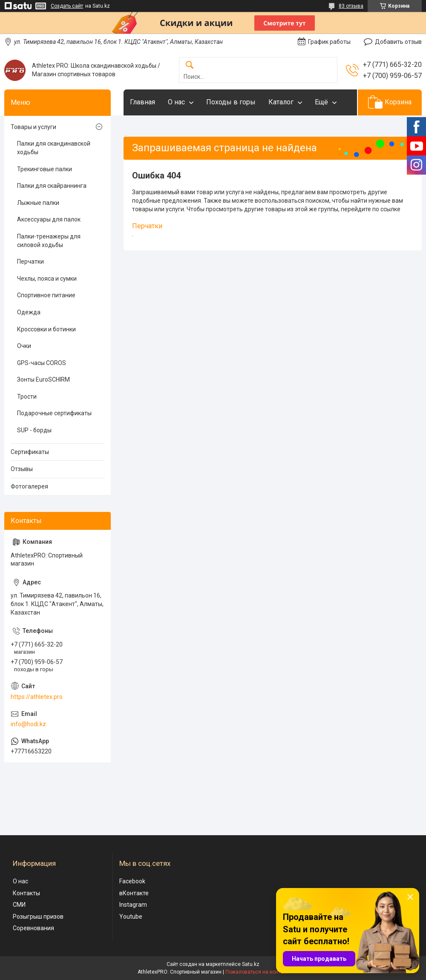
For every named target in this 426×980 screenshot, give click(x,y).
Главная (142, 102)
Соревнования (33, 928)
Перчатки (147, 226)
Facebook (132, 881)
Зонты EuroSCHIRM (43, 379)
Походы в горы (231, 102)
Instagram (133, 905)
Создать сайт (67, 6)
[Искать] (190, 65)
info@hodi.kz (28, 724)
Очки (24, 346)
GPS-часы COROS (42, 363)
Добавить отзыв (398, 42)
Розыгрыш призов (38, 917)
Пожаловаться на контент (257, 972)
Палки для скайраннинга (52, 186)
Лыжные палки (38, 203)
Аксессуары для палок (49, 219)
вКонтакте (134, 893)
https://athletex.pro (37, 697)
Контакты (26, 893)
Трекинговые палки (45, 169)
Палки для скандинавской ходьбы (54, 148)
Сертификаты (30, 452)
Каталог (281, 102)
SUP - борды (34, 430)
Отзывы (22, 469)
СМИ (19, 905)
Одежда (29, 312)
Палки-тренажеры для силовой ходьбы (49, 241)
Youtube (131, 917)
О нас (176, 102)
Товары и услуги (33, 127)
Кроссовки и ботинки (46, 329)
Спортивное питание (46, 295)
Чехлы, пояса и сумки (47, 279)
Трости (27, 397)
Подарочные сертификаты (54, 413)
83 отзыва (351, 6)
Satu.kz (251, 964)
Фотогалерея (29, 486)
